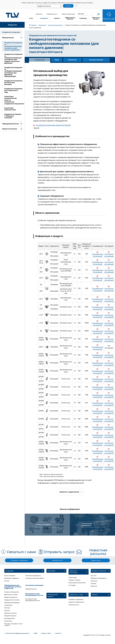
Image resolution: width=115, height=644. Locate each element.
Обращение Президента (99, 578)
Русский (81, 14)
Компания (94, 581)
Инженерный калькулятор (77, 583)
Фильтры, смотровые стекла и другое (13, 624)
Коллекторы (8, 621)
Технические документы (33, 576)
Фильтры (7, 608)
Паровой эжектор (31, 589)
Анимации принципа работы (35, 578)
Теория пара (72, 577)
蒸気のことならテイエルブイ (12, 15)
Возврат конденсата (11, 597)
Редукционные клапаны (12, 600)
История (93, 583)
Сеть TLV (94, 576)
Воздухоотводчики (10, 616)
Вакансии (94, 586)
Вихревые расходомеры (12, 603)
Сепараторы (8, 605)
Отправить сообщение (76, 599)
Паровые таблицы (74, 580)
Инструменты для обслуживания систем (32, 600)
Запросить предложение (76, 602)
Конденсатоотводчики (12, 592)
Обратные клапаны (11, 613)
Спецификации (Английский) (98, 255)
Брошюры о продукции (12, 578)
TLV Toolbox (72, 585)
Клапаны (7, 610)
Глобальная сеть (74, 605)
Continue (68, 6)
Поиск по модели (10, 576)
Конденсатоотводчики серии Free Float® (53, 125)
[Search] (98, 14)
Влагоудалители (10, 618)
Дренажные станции (11, 595)
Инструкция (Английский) (109, 255)
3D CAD (7, 581)
